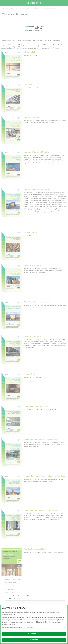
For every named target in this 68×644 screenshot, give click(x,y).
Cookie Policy (30, 628)
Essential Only (34, 634)
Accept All (34, 640)
